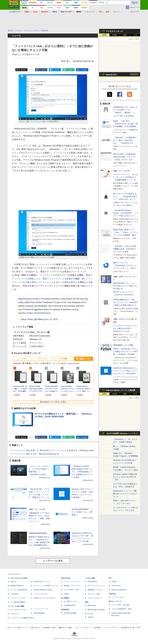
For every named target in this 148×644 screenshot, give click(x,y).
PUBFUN (112, 594)
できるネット (15, 614)
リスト (31, 70)
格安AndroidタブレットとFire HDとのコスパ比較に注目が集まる (125, 286)
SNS (100, 12)
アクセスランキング (114, 31)
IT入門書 (63, 359)
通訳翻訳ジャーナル (95, 590)
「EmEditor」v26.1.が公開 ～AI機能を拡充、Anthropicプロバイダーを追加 (126, 249)
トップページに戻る (53, 561)
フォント (116, 12)
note (70, 70)
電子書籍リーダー (84, 359)
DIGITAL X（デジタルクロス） (45, 598)
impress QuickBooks (119, 590)
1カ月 (135, 35)
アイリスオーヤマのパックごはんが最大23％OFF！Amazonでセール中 (125, 328)
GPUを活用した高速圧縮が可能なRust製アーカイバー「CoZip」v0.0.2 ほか (125, 157)
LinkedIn (84, 70)
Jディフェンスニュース (96, 586)
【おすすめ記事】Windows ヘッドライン (122, 433)
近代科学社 (65, 610)
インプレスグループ (111, 628)
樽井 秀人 (66, 61)
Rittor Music (66, 578)
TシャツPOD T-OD (71, 590)
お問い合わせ (35, 628)
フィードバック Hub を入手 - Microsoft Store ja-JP (34, 454)
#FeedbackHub (48, 299)
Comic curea (116, 586)
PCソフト (43, 359)
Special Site (111, 75)
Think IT (13, 582)
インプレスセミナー (41, 594)
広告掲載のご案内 (49, 628)
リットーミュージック (72, 582)
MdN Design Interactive (96, 610)
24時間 (114, 35)
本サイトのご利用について (17, 628)
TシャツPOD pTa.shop (120, 605)
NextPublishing (39, 613)
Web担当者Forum (17, 586)
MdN (87, 602)
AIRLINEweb (92, 582)
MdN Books (92, 606)
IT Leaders (14, 594)
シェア (43, 70)
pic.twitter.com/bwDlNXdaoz (37, 313)
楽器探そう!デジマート (72, 586)
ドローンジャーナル (18, 598)
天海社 (114, 582)
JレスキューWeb (94, 594)
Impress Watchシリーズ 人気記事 (120, 390)
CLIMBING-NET (70, 606)
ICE (110, 578)
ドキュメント (90, 12)
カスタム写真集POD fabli (121, 609)
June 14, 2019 (51, 319)
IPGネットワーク (115, 601)
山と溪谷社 (65, 598)
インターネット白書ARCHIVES (22, 618)
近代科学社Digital (70, 613)
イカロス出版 (90, 578)
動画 (108, 12)
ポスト (23, 70)
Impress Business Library (43, 590)
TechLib (90, 617)
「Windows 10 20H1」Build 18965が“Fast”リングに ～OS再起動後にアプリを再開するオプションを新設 (82, 472)
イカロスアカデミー (95, 598)
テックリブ (89, 614)
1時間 (104, 35)
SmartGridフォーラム (42, 582)
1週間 (125, 35)
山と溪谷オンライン (71, 601)
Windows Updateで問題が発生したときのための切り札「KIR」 (125, 477)
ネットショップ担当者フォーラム (46, 586)
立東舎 (66, 594)
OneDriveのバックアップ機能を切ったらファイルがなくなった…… (125, 494)
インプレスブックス (41, 609)
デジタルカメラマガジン (20, 610)
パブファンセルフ (118, 597)
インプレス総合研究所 (19, 590)
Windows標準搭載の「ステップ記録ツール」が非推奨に (82, 512)
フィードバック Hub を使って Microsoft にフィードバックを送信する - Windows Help (52, 450)
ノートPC (22, 359)
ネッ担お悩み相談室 (18, 602)
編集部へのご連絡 (65, 628)
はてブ (57, 70)
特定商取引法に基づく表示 (131, 628)
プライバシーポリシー (83, 628)
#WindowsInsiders (31, 299)
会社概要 (97, 628)
